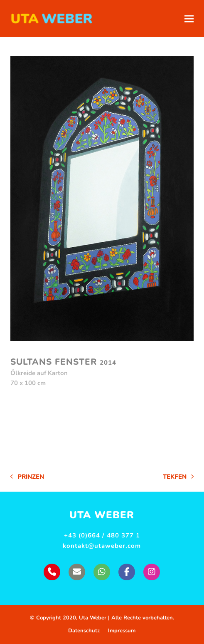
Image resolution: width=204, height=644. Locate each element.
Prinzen (27, 477)
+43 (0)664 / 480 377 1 (102, 535)
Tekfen (178, 477)
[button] (189, 19)
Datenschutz (84, 631)
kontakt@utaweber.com (102, 546)
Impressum (122, 631)
